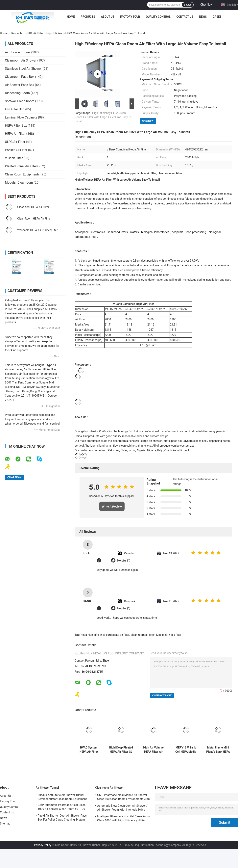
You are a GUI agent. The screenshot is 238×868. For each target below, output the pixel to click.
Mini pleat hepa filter (169, 635)
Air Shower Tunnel (18, 52)
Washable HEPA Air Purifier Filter (37, 230)
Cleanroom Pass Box (20, 77)
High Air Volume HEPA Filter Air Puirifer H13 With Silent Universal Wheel (153, 750)
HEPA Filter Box (16, 126)
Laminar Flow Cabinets (21, 117)
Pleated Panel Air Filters (22, 166)
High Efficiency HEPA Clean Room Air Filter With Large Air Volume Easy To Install (103, 117)
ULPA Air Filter (15, 142)
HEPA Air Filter (35, 33)
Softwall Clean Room (20, 101)
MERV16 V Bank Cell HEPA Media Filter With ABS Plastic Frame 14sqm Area (186, 750)
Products (88, 17)
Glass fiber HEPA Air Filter (33, 207)
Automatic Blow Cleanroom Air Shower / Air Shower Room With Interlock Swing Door (122, 808)
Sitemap (5, 824)
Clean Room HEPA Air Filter (34, 219)
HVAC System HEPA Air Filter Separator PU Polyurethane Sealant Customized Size (89, 750)
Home (71, 17)
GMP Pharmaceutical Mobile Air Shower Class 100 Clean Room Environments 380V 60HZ (124, 798)
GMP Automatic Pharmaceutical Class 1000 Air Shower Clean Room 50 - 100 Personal (62, 807)
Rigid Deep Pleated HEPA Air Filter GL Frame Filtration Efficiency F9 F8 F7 (121, 750)
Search (188, 5)
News (203, 17)
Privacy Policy (43, 845)
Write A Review (112, 507)
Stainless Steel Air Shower (23, 69)
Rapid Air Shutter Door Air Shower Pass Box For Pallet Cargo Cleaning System (62, 818)
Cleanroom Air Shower (21, 60)
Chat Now (206, 5)
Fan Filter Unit (15, 109)
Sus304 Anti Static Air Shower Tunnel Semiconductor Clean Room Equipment (62, 797)
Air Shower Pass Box (20, 85)
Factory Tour (130, 17)
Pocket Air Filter (16, 150)
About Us (108, 17)
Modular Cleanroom (19, 183)
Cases (217, 17)
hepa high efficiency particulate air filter (105, 635)
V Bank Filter (14, 158)
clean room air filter (143, 635)
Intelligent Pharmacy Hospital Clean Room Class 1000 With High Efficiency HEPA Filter (124, 819)
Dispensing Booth (17, 93)
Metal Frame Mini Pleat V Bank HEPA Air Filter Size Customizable (218, 750)
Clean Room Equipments (22, 174)
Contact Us (185, 17)
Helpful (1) (124, 561)
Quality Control (158, 17)
